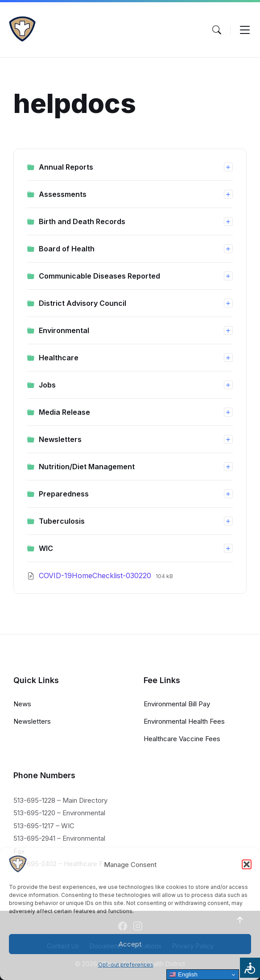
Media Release (64, 412)
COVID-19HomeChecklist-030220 (96, 575)
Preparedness (64, 494)
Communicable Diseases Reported (99, 276)
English (183, 975)
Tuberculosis (62, 521)
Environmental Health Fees (184, 721)
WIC (46, 548)
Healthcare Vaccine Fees (182, 739)
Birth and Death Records (82, 221)
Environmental (64, 330)
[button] (247, 864)
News (22, 704)
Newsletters (60, 439)
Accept (130, 944)
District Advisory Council (83, 303)
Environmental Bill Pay (177, 704)
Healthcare (59, 358)
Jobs (47, 385)
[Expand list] (228, 167)
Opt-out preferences (126, 965)
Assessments (63, 194)
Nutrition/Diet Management (87, 467)
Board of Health (67, 249)
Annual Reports (66, 167)
